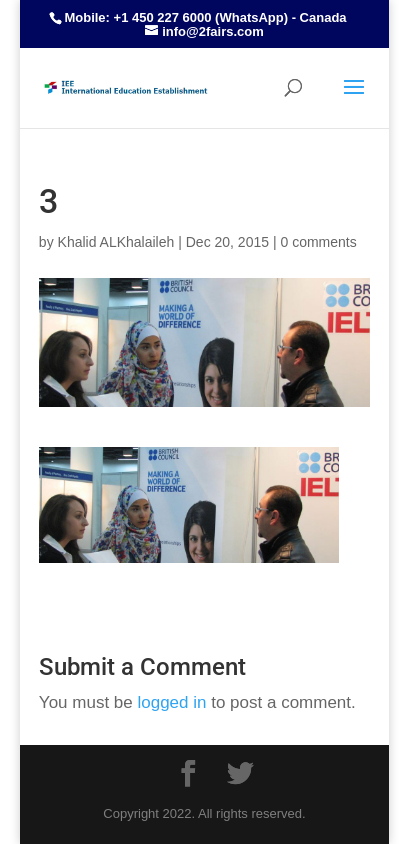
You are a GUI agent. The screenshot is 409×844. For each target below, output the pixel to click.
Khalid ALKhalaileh (116, 242)
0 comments (318, 242)
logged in (171, 702)
